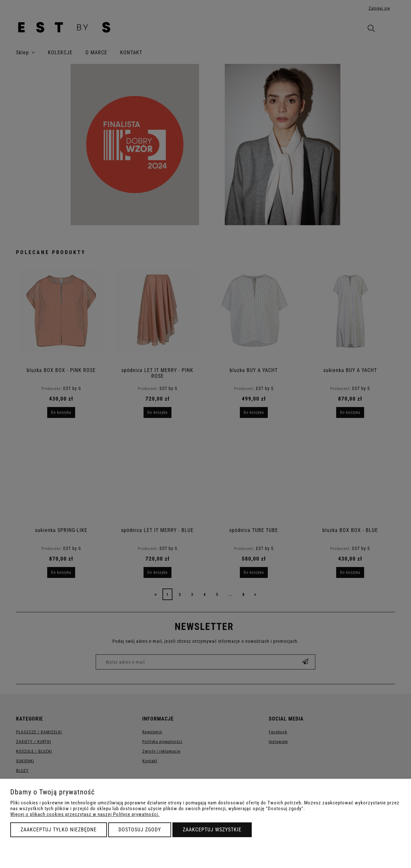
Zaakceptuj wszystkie (212, 830)
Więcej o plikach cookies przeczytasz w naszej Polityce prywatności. (85, 814)
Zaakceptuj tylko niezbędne (59, 830)
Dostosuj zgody (140, 830)
